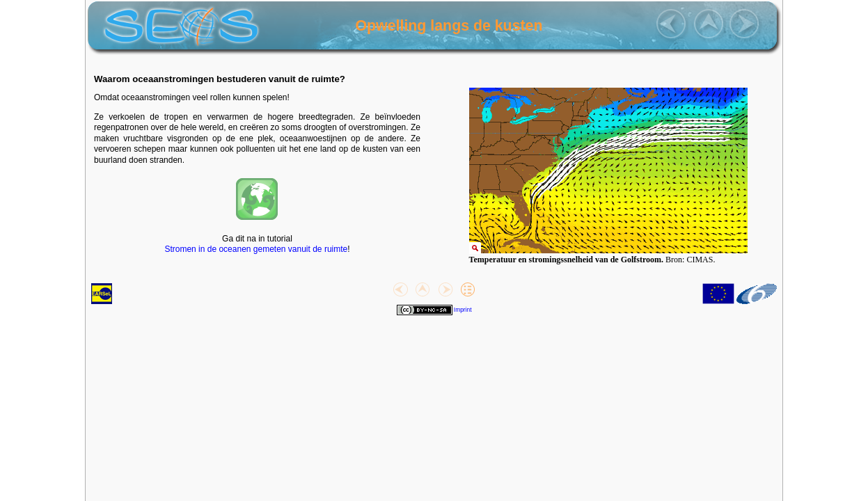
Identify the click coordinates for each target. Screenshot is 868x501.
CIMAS (700, 260)
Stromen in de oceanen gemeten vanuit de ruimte (256, 249)
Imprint (463, 310)
